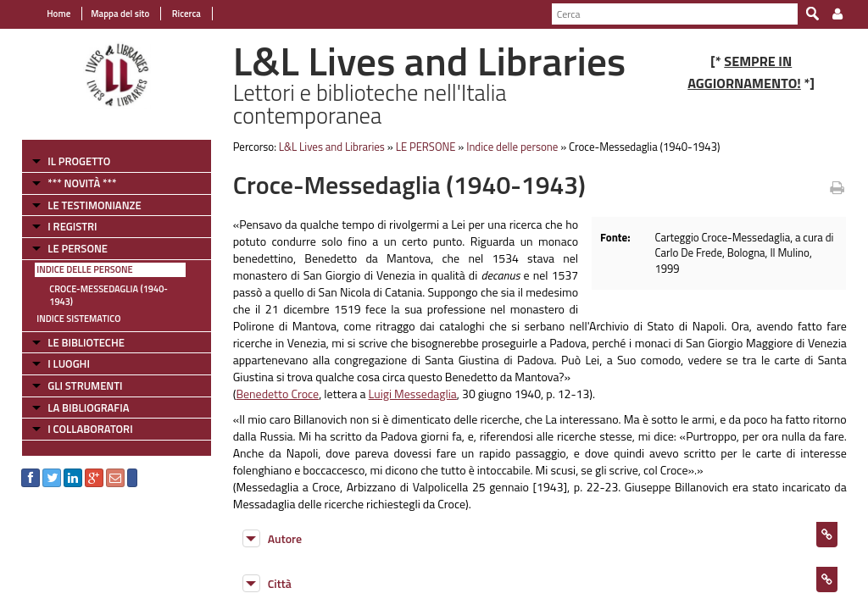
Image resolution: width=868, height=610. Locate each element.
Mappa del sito (120, 14)
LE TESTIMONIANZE (94, 205)
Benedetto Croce (277, 394)
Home (58, 14)
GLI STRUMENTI (85, 385)
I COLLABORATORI (90, 429)
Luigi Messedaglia (413, 394)
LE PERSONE (78, 248)
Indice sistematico (78, 319)
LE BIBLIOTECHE (86, 342)
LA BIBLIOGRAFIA (88, 408)
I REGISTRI (72, 226)
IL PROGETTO (79, 161)
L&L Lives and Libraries (332, 147)
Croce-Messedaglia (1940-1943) (108, 295)
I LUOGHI (69, 363)
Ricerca (185, 14)
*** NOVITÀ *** (82, 183)
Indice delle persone (84, 269)
